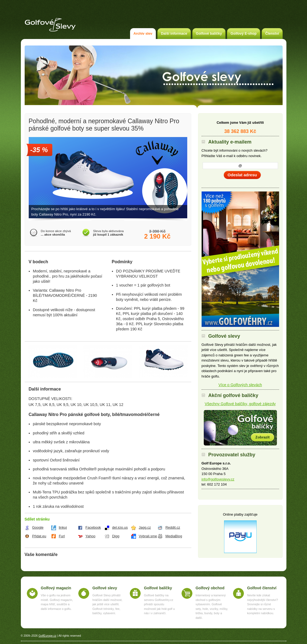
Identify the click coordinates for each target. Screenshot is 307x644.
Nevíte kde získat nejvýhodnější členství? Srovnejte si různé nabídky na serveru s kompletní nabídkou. (263, 604)
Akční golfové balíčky (240, 428)
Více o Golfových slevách (240, 385)
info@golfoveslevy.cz (218, 479)
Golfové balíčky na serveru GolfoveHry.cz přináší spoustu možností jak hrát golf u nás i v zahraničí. (159, 604)
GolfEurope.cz (47, 636)
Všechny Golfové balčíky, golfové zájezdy (240, 404)
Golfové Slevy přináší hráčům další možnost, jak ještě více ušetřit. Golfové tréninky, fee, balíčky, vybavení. (107, 604)
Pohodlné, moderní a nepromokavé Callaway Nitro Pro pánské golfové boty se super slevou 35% (104, 125)
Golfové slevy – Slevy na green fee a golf (50, 25)
